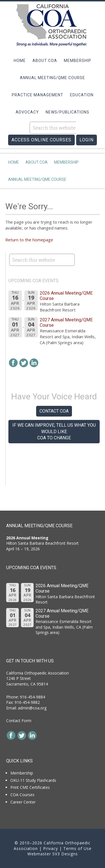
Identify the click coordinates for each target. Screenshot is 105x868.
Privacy (51, 848)
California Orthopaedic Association (53, 25)
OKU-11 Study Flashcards (33, 780)
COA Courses (22, 795)
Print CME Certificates (30, 787)
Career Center (23, 802)
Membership (22, 773)
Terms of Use (77, 848)
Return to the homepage (29, 240)
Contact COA (54, 411)
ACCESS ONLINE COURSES (41, 140)
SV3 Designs (65, 854)
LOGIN (87, 140)
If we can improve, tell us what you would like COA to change (54, 431)
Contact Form (19, 721)
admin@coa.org (32, 708)
